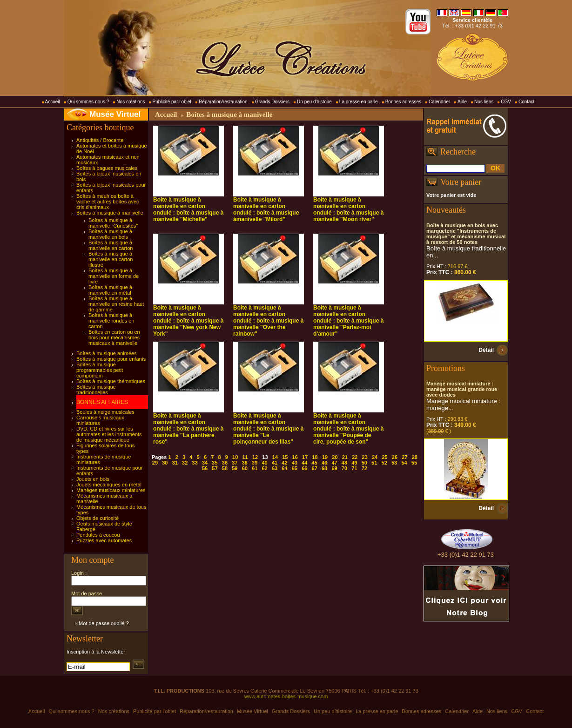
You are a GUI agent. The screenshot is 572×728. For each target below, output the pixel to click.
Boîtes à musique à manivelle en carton (111, 245)
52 (384, 463)
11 (245, 457)
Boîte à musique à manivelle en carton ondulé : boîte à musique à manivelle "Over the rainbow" (268, 321)
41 (275, 463)
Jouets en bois (93, 479)
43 (295, 463)
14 (275, 457)
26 (395, 457)
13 (265, 457)
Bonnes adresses (403, 102)
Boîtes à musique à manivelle (110, 213)
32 (185, 463)
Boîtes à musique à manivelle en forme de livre (114, 276)
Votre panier (461, 182)
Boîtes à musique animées (107, 353)
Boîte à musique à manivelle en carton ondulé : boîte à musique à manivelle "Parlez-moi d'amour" (348, 321)
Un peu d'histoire (314, 102)
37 (235, 463)
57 (215, 468)
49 (354, 463)
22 (355, 457)
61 (255, 468)
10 (235, 457)
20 (335, 457)
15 (285, 457)
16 (295, 457)
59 (235, 468)
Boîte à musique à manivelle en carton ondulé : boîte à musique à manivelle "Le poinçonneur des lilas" (268, 429)
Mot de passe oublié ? (104, 623)
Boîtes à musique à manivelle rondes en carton (111, 321)
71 (354, 468)
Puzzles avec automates (104, 540)
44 (304, 463)
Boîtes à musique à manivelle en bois (110, 234)
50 (364, 463)
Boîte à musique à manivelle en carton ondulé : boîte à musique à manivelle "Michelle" (188, 209)
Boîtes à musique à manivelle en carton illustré (111, 259)
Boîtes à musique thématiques (111, 381)
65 (295, 468)
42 (284, 463)
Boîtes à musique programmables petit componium (100, 370)
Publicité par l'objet (172, 102)
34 (205, 463)
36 (225, 463)
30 (165, 463)
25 (384, 457)
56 (205, 468)
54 (404, 463)
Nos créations (131, 102)
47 (334, 463)
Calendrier (439, 102)
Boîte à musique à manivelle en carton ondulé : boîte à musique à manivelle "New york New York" (188, 321)
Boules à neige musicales (105, 412)
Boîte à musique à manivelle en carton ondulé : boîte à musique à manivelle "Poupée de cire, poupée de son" (348, 429)
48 (344, 463)
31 (175, 463)
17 (305, 457)
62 (264, 468)
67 (315, 468)
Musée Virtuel (115, 114)
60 (245, 468)
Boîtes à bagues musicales (107, 168)
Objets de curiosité (98, 518)
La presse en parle (359, 102)
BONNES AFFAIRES (102, 402)
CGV (506, 102)
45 (315, 463)
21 (345, 457)
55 (414, 463)
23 (365, 457)
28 (415, 457)
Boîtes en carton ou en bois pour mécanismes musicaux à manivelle (114, 337)
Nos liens (484, 102)
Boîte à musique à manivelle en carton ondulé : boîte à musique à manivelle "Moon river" (348, 209)
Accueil (53, 102)
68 (324, 468)
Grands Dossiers (272, 102)
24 (375, 457)
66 (304, 468)
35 (215, 463)
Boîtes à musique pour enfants (111, 359)
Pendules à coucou (98, 535)
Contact (526, 102)
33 (195, 463)
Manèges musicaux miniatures (111, 490)
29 (155, 463)
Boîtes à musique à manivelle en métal (110, 290)
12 (255, 457)
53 (394, 463)
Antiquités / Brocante (100, 140)
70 (344, 468)
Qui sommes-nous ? (88, 102)
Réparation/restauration (223, 102)
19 (325, 457)
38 (245, 463)
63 (275, 468)
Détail (486, 350)
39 (255, 463)
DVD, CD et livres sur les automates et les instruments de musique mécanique (109, 434)
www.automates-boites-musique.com (286, 696)
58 (225, 468)
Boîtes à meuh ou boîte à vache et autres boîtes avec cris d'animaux (108, 202)
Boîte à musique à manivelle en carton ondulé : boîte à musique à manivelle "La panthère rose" (188, 429)
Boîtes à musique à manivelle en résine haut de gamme (116, 304)
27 (404, 457)
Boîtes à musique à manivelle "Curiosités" (113, 223)
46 (324, 463)
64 (284, 468)
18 (315, 457)
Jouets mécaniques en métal (109, 485)
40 (264, 463)
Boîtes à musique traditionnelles (96, 390)
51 (374, 463)
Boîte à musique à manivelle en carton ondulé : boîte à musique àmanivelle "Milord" (266, 209)
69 (334, 468)
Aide (462, 102)
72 (364, 468)
